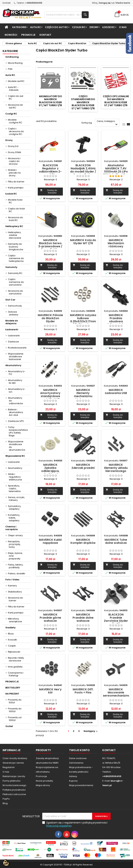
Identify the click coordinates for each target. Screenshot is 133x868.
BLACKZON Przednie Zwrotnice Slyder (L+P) (116, 619)
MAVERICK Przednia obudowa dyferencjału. (116, 320)
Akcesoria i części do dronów (14, 161)
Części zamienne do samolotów (16, 282)
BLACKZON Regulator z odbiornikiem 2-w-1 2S (50, 170)
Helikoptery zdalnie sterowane (15, 235)
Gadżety (10, 628)
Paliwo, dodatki (17, 573)
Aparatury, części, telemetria (14, 488)
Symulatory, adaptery (15, 508)
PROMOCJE (28, 35)
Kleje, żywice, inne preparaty (15, 556)
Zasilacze (13, 342)
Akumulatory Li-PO (17, 373)
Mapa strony (43, 785)
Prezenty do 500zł (15, 701)
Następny (91, 731)
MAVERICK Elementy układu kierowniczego (116, 468)
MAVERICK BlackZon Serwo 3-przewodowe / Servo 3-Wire (50, 245)
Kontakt (7, 3)
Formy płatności (12, 781)
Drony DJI (13, 146)
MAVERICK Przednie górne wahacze (50, 618)
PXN (10, 69)
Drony (94, 27)
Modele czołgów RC (15, 121)
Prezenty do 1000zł (15, 710)
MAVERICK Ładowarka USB (116, 391)
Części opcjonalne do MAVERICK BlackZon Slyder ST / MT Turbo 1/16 (116, 101)
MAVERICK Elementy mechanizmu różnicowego (83, 395)
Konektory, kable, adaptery (14, 518)
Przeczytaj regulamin (59, 826)
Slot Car (10, 300)
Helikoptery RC (14, 226)
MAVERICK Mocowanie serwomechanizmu (116, 692)
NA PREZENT (12, 694)
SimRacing (12, 57)
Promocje (41, 776)
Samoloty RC (15, 273)
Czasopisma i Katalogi (16, 674)
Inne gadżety (15, 667)
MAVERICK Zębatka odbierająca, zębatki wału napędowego (50, 471)
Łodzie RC (109, 27)
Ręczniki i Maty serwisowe (16, 659)
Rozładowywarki (17, 348)
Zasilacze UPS (16, 421)
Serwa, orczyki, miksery (16, 499)
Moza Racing (15, 63)
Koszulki (12, 640)
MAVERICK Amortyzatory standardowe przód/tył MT (50, 395)
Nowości (11, 35)
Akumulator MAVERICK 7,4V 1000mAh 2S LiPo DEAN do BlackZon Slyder (116, 172)
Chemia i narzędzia (12, 528)
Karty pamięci (16, 188)
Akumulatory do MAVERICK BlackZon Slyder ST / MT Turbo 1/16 (50, 101)
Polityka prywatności (14, 790)
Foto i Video (12, 580)
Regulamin (9, 767)
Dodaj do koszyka (49, 191)
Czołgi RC (79, 27)
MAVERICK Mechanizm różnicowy (116, 243)
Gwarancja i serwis (13, 763)
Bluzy (11, 634)
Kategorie (19, 27)
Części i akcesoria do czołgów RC (16, 131)
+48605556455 (34, 3)
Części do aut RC (56, 27)
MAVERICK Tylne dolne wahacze (116, 541)
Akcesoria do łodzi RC (15, 219)
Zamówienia (76, 763)
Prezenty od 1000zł (15, 719)
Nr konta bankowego (14, 785)
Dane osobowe (78, 758)
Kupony (73, 781)
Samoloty (11, 267)
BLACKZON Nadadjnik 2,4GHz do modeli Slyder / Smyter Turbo (83, 170)
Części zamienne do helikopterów (16, 258)
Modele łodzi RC (15, 201)
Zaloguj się (105, 3)
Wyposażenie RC (15, 456)
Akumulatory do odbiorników (15, 401)
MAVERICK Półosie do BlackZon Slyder (50, 318)
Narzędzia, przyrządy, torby (14, 544)
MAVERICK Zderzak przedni (83, 466)
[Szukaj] (66, 15)
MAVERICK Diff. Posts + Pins (83, 691)
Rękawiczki (14, 652)
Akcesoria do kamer (15, 599)
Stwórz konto (123, 3)
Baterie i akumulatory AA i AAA (15, 412)
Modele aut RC (16, 81)
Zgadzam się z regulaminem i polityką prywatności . (77, 824)
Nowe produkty (44, 781)
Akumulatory (13, 365)
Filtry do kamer (16, 182)
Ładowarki (12, 329)
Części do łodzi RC (16, 210)
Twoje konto (79, 750)
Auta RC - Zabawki (13, 89)
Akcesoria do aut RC (15, 106)
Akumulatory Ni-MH (15, 382)
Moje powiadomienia (81, 785)
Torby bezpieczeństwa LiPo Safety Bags (18, 431)
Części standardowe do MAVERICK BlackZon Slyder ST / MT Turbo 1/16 (83, 102)
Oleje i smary (15, 535)
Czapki (12, 646)
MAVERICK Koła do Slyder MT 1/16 (83, 242)
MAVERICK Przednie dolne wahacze (83, 618)
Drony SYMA (15, 152)
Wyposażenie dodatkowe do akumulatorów (17, 446)
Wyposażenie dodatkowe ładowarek (16, 356)
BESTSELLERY (13, 688)
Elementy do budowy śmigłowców (16, 247)
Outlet (9, 726)
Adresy (73, 776)
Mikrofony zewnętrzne (15, 620)
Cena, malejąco (108, 123)
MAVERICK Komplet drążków (83, 541)
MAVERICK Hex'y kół (50, 691)
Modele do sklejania (12, 322)
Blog (5, 803)
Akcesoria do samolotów (15, 292)
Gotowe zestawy (13, 313)
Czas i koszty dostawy (15, 758)
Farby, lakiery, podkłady (16, 566)
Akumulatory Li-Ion (17, 390)
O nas (123, 27)
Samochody (15, 306)
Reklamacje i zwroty (14, 776)
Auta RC (36, 27)
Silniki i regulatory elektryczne (15, 477)
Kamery (12, 586)
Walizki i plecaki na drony (14, 173)
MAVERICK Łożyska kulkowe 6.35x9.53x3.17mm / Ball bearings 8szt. (83, 321)
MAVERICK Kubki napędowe (50, 541)
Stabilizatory (15, 592)
